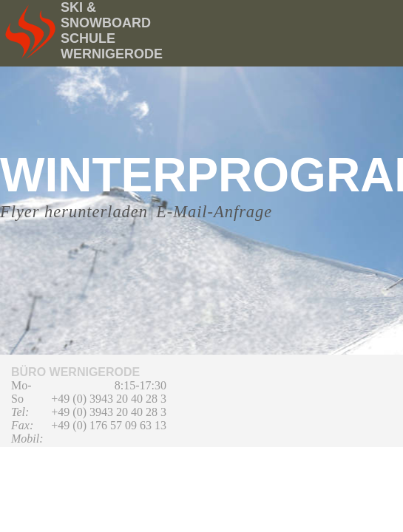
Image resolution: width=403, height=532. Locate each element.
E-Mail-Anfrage (214, 212)
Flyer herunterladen (74, 212)
